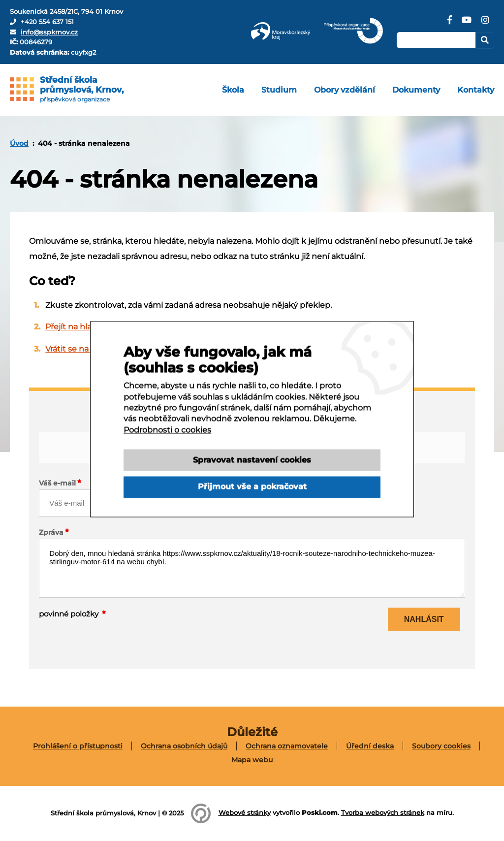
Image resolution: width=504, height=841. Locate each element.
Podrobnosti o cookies (167, 442)
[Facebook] (450, 24)
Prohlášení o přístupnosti (78, 746)
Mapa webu (252, 760)
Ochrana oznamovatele (287, 746)
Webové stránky (245, 812)
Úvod (19, 143)
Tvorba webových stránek (383, 812)
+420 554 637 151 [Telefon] (47, 22)
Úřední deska (370, 746)
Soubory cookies (441, 746)
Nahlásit (424, 619)
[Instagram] (485, 24)
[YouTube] (467, 24)
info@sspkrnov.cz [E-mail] (49, 32)
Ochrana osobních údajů (184, 746)
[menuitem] (233, 90)
